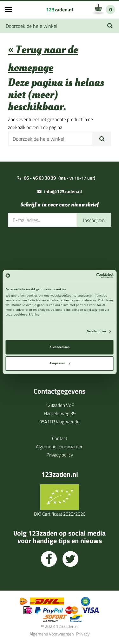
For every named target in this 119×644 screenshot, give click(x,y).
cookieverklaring (27, 315)
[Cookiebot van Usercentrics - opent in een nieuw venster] (86, 275)
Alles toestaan (60, 347)
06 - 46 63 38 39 (40, 178)
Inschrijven (94, 220)
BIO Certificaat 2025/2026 (60, 514)
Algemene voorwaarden (60, 447)
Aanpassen (60, 364)
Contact (60, 438)
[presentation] (56, 246)
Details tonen (96, 332)
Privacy (83, 634)
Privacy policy (60, 455)
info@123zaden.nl (63, 191)
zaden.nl (60, 9)
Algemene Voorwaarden (52, 634)
